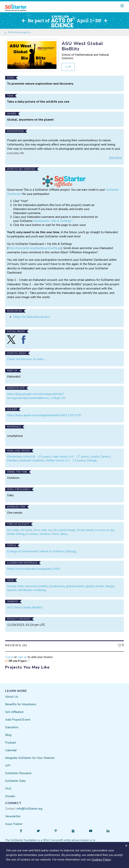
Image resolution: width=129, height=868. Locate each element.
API (8, 766)
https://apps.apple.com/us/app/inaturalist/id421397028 (44, 415)
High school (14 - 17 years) (71, 457)
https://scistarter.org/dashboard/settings (35, 248)
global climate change (100, 586)
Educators (12, 727)
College (92, 460)
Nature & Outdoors (52, 551)
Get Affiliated (14, 712)
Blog (8, 735)
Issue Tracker (14, 824)
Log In (9, 657)
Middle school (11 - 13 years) (65, 460)
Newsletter (13, 816)
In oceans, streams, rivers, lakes (47, 534)
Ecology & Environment (23, 551)
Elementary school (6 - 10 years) (29, 457)
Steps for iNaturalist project (32, 317)
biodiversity (57, 586)
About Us (12, 697)
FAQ (8, 789)
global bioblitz (75, 586)
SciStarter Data (15, 781)
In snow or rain (105, 530)
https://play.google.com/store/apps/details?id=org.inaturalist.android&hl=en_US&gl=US (36, 396)
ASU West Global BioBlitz (25, 607)
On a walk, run (43, 530)
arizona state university (22, 586)
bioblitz (43, 586)
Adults (95, 457)
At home (26, 530)
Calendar (11, 750)
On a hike (13, 530)
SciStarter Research (18, 773)
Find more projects (17, 32)
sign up (22, 657)
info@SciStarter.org (29, 809)
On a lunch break (64, 530)
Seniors (106, 457)
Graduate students (32, 460)
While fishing (16, 534)
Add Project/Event (18, 720)
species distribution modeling (26, 590)
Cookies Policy (101, 860)
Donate (10, 796)
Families (12, 460)
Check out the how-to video (26, 359)
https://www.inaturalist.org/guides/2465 (34, 569)
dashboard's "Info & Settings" (53, 221)
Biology (71, 551)
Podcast (11, 743)
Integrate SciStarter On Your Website (30, 758)
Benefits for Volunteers (21, 704)
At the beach (85, 530)
